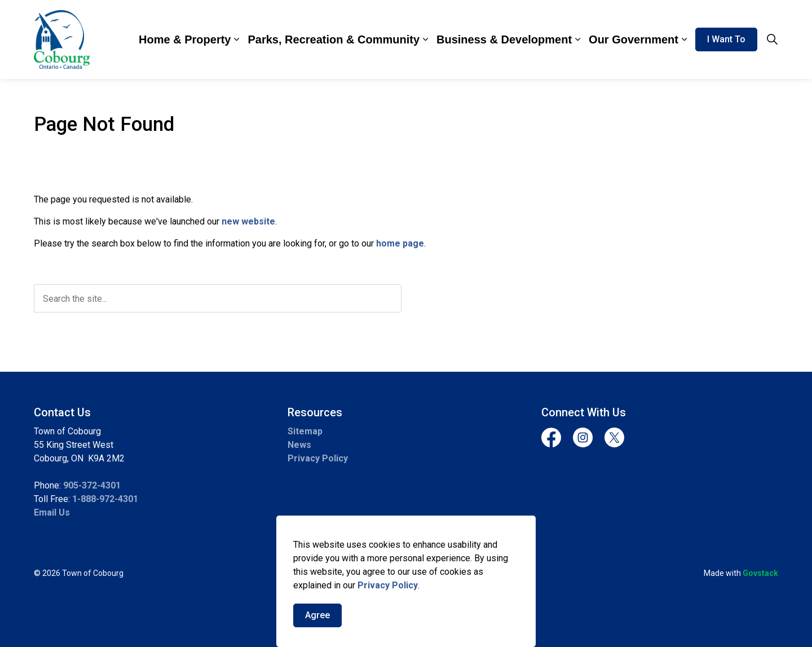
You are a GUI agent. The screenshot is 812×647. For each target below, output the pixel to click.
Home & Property (185, 39)
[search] (218, 298)
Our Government (634, 39)
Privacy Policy (388, 585)
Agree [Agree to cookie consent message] (317, 615)
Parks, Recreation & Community (334, 39)
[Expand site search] (772, 39)
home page (400, 243)
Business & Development (504, 39)
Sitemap (305, 431)
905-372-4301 (92, 485)
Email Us (52, 512)
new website (248, 221)
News (299, 445)
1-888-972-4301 (105, 499)
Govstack (760, 573)
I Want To (726, 39)
